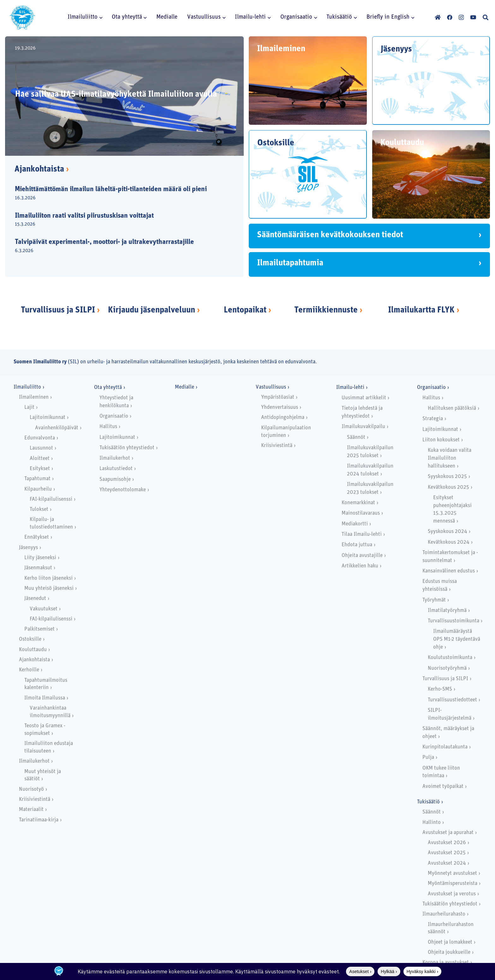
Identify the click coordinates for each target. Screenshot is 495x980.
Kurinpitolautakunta (445, 747)
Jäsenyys (28, 548)
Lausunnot (41, 448)
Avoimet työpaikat (443, 786)
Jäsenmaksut (38, 568)
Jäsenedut (35, 599)
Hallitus (108, 427)
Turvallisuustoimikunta (453, 621)
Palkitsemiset (39, 629)
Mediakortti (355, 524)
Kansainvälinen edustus (449, 571)
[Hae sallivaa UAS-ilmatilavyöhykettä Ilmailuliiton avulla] (124, 96)
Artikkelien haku (360, 566)
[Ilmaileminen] (308, 81)
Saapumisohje (115, 479)
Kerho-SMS (440, 689)
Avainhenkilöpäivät (57, 428)
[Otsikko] (438, 17)
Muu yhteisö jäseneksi (49, 588)
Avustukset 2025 (447, 853)
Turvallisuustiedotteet (452, 700)
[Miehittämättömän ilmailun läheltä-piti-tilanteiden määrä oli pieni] (119, 194)
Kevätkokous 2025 (448, 487)
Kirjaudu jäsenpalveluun (152, 310)
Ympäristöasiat (278, 397)
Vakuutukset (44, 609)
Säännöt (356, 437)
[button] (100, 17)
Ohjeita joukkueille (449, 952)
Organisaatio (114, 416)
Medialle (185, 387)
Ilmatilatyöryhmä (447, 611)
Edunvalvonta (40, 438)
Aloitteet (40, 459)
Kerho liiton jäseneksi (48, 578)
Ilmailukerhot (34, 761)
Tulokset (39, 509)
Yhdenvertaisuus (280, 407)
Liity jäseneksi (40, 558)
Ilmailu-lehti (350, 387)
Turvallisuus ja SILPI (58, 310)
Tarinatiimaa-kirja (39, 820)
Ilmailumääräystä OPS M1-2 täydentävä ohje (457, 639)
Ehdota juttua (357, 545)
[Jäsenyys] (431, 81)
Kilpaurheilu (38, 489)
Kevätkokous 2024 (449, 542)
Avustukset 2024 (447, 863)
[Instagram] (461, 18)
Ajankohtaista (42, 169)
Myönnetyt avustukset (452, 873)
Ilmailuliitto (27, 387)
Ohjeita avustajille (362, 556)
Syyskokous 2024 (447, 532)
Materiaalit (31, 810)
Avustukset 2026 (447, 843)
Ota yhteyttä (108, 387)
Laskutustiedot (116, 469)
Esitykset (40, 469)
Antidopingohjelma (283, 417)
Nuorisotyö (31, 789)
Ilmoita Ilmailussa (45, 698)
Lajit (29, 407)
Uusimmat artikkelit (364, 398)
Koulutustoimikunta (450, 658)
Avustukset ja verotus (452, 894)
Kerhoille (29, 670)
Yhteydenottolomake (123, 490)
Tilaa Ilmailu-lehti (362, 534)
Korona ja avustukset (446, 962)
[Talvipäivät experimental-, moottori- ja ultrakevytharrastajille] (119, 247)
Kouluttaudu (33, 650)
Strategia (433, 419)
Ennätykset (37, 537)
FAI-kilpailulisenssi (51, 499)
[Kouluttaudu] (431, 174)
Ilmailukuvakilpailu (363, 427)
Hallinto (432, 823)
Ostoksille (30, 639)
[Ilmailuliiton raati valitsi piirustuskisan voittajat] (119, 220)
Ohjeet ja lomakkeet (450, 942)
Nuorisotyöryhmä (447, 668)
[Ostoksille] (308, 174)
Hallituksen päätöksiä (452, 408)
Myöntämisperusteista (453, 883)
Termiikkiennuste (326, 310)
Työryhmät (434, 600)
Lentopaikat (245, 310)
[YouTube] (473, 17)
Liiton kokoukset (441, 440)
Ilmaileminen (34, 397)
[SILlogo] (22, 17)
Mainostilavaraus (361, 513)
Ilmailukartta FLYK (421, 310)
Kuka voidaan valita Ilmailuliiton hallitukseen (450, 458)
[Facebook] (450, 17)
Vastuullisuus (271, 387)
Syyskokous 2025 (447, 477)
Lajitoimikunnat (48, 417)
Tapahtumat (37, 479)
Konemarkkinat (358, 503)
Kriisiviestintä (35, 799)
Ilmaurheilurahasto (444, 914)
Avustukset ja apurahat (448, 833)
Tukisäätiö (428, 802)
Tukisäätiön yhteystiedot (127, 448)
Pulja (428, 757)
